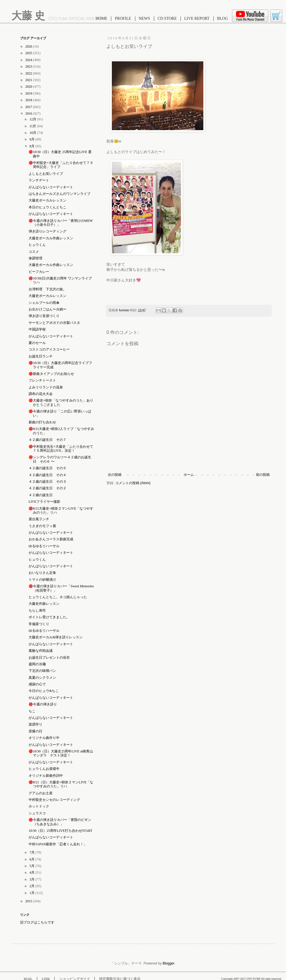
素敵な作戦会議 (41, 651)
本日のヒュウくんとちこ (47, 207)
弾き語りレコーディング (47, 231)
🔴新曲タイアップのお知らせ (51, 374)
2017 (29, 107)
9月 (32, 139)
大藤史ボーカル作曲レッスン (51, 238)
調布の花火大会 (41, 394)
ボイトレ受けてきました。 (49, 617)
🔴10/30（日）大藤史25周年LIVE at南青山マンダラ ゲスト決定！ (61, 753)
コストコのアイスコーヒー (49, 349)
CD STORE (167, 18)
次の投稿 (115, 475)
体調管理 (35, 258)
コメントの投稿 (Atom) (133, 483)
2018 (29, 100)
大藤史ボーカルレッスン (47, 200)
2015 (29, 901)
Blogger (169, 963)
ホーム (189, 475)
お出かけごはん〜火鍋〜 (47, 309)
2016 (29, 114)
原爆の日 (35, 731)
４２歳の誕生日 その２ (47, 488)
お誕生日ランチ (41, 356)
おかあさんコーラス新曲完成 (51, 539)
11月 (33, 126)
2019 (29, 93)
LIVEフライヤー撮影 (44, 502)
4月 (32, 873)
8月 (32, 146)
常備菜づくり (39, 624)
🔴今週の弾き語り (43, 704)
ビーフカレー (39, 272)
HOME (101, 18)
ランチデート (39, 180)
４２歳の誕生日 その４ (47, 475)
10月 (33, 133)
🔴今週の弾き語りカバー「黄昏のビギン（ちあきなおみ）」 (60, 822)
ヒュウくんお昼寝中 (44, 769)
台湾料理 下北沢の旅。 (47, 289)
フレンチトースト (42, 380)
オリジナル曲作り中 (44, 738)
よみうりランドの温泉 (46, 387)
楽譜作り (35, 724)
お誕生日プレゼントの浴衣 (49, 658)
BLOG (223, 18)
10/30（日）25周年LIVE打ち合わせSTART (60, 831)
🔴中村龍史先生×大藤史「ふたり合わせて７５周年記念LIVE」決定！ (61, 449)
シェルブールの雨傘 (44, 303)
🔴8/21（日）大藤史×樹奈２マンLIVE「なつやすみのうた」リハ (61, 784)
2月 (32, 886)
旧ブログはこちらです (37, 922)
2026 (29, 46)
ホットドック (39, 806)
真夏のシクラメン (42, 678)
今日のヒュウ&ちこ (44, 691)
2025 (29, 53)
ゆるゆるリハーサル (44, 546)
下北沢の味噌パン (42, 671)
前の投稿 (263, 475)
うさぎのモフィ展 (42, 526)
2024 (29, 60)
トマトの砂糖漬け (42, 580)
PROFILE (123, 18)
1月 (32, 893)
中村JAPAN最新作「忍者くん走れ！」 (58, 844)
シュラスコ (37, 813)
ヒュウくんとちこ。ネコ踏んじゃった (58, 597)
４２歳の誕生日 (41, 495)
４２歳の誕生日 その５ (47, 468)
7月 (32, 852)
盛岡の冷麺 (37, 664)
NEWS (144, 18)
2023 (29, 66)
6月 (32, 859)
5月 (32, 866)
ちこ (32, 711)
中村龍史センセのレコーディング (54, 800)
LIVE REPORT (197, 18)
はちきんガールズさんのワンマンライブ (59, 194)
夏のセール (37, 343)
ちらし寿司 (37, 611)
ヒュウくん (37, 245)
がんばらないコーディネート (51, 187)
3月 (32, 879)
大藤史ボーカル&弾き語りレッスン (56, 637)
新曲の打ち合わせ (42, 422)
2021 (29, 80)
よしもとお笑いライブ (46, 174)
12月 (33, 119)
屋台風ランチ (39, 519)
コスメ (34, 252)
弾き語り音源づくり (44, 316)
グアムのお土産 (41, 793)
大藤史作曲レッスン (44, 604)
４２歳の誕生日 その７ (47, 440)
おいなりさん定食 (42, 573)
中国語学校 (37, 329)
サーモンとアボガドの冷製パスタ (54, 323)
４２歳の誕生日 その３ (47, 482)
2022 (29, 73)
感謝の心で (37, 684)
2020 (29, 87)
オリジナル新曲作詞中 (46, 776)
